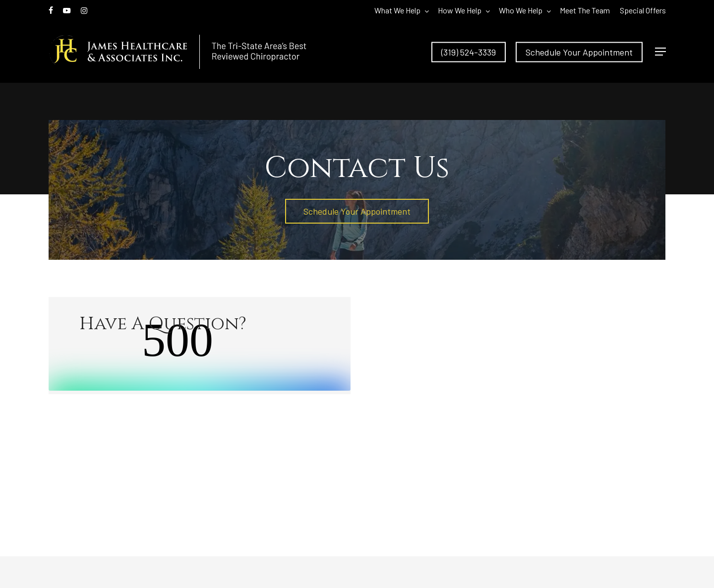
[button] (660, 52)
